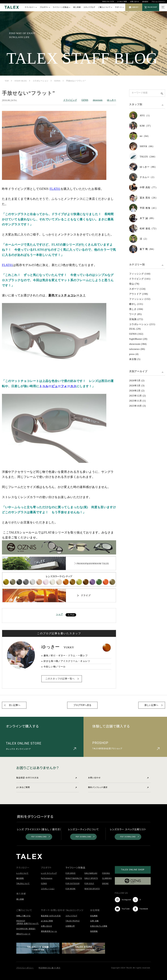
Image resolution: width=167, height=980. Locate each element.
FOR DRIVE (71, 873)
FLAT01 (55, 189)
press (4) (134, 354)
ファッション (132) (140, 299)
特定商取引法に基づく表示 (50, 968)
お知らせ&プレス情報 (99, 926)
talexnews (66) (137, 349)
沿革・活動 (94, 921)
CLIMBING (107, 878)
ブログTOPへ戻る (82, 705)
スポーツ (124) (137, 289)
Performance (47, 878)
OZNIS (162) (136, 334)
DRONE (105, 884)
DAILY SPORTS (91, 878)
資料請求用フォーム (49, 931)
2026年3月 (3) (137, 386)
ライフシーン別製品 (62, 7)
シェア (60, 614)
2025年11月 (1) (137, 401)
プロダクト (45, 7)
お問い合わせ (135, 2)
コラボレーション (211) (142, 324)
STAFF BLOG (21, 81)
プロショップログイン (158, 2)
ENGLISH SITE (108, 2)
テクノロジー (31, 7)
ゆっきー (112, 100)
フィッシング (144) (140, 274)
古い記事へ (15, 705)
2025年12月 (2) (137, 396)
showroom (98, 100)
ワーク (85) (135, 314)
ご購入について (105, 7)
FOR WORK (71, 889)
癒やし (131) (136, 304)
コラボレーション (41, 81)
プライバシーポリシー (25, 968)
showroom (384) (138, 344)
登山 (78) (134, 284)
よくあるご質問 (122, 2)
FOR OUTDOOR (72, 884)
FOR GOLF (89, 884)
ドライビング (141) (140, 279)
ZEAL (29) (135, 329)
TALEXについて (23, 884)
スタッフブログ (89, 7)
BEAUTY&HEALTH (74, 878)
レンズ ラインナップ (49, 873)
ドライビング (70, 100)
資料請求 (145, 2)
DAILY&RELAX (91, 873)
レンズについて (22, 873)
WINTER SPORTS (92, 889)
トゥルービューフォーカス (58, 386)
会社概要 (94, 916)
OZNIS (57, 81)
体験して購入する (23, 916)
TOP (7, 81)
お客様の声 (70, 926)
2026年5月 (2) (137, 381)
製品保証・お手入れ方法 (46, 778)
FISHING (106, 873)
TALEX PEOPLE (73, 921)
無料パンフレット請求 (118, 787)
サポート (119, 7)
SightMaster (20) (138, 339)
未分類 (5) (135, 359)
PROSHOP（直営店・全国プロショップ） (28, 922)
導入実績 (77, 7)
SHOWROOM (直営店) (26, 929)
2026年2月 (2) (137, 391)
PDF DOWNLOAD (41, 837)
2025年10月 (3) (137, 406)
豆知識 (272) (136, 319)
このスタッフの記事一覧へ (60, 679)
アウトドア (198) (139, 294)
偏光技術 (20, 878)
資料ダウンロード (23, 934)
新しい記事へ (151, 705)
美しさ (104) (136, 309)
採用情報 (94, 931)
